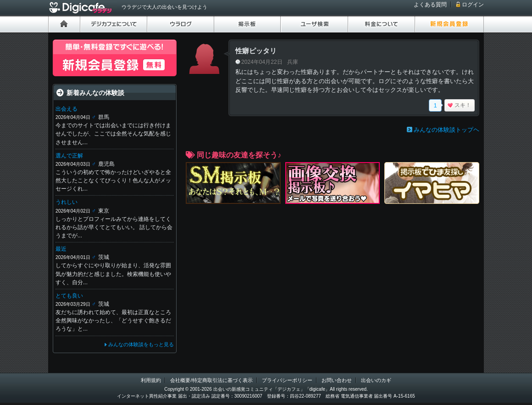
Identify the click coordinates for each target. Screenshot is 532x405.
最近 (61, 249)
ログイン (473, 5)
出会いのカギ (376, 380)
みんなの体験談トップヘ (446, 130)
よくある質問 (430, 5)
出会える (66, 109)
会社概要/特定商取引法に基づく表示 (211, 380)
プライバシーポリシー (287, 380)
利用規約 (151, 380)
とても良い (69, 296)
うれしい (66, 202)
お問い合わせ (337, 380)
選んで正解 (69, 156)
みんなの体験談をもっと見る (141, 344)
